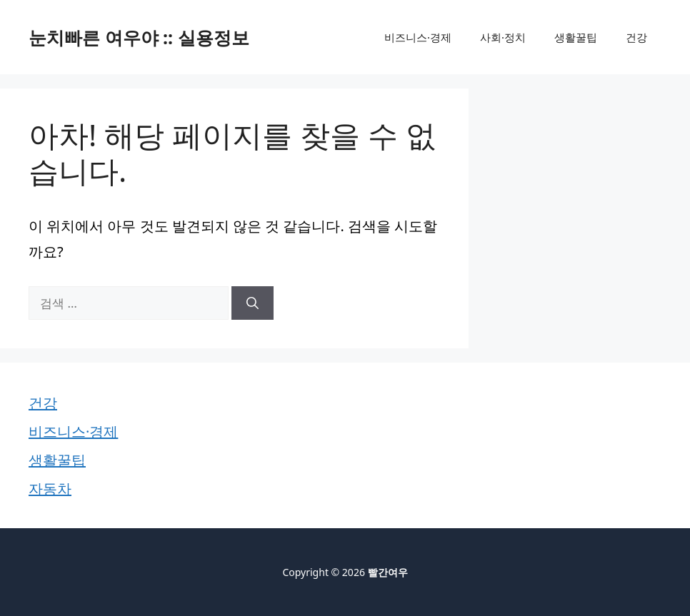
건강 (636, 37)
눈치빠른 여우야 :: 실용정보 (139, 37)
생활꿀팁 (576, 37)
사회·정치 (503, 37)
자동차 (50, 489)
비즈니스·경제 (418, 37)
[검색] (252, 303)
